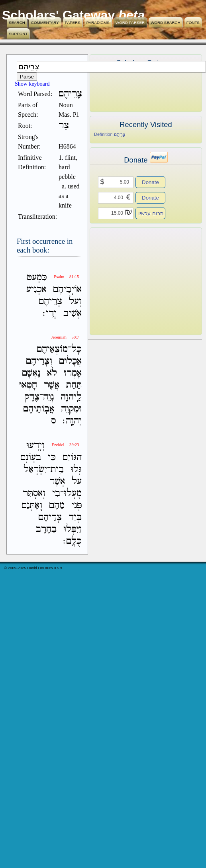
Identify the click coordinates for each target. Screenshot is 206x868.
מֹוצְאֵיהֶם (52, 349)
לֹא (52, 373)
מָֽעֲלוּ (73, 493)
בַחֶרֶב (46, 529)
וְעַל (75, 301)
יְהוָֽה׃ (72, 421)
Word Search (166, 23)
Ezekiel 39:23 (65, 445)
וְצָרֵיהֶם (39, 361)
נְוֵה (48, 397)
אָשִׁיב (73, 313)
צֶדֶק (32, 397)
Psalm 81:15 (66, 277)
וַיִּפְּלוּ (73, 529)
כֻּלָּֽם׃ (72, 541)
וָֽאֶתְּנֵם (32, 505)
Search (17, 23)
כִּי (52, 458)
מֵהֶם (57, 505)
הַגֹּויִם (72, 458)
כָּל (77, 349)
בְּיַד (75, 517)
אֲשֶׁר (52, 385)
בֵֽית (57, 469)
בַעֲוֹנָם (31, 458)
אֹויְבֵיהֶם (67, 289)
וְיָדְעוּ (35, 446)
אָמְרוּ (73, 373)
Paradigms (98, 23)
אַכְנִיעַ (36, 289)
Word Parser (130, 23)
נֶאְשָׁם (31, 373)
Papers (73, 23)
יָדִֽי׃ (50, 313)
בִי (56, 493)
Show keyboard (32, 84)
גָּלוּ (76, 469)
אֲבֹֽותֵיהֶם (39, 409)
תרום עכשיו (151, 213)
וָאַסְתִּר (34, 493)
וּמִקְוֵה (71, 409)
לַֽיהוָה (71, 397)
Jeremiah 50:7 (65, 337)
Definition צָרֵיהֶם (110, 134)
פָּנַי (77, 505)
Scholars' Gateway (58, 15)
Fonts (193, 23)
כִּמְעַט (37, 277)
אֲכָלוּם (70, 361)
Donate (150, 182)
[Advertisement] (134, 281)
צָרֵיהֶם (50, 301)
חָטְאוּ (28, 385)
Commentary (45, 23)
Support (18, 34)
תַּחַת (74, 385)
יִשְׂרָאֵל (35, 469)
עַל (77, 481)
